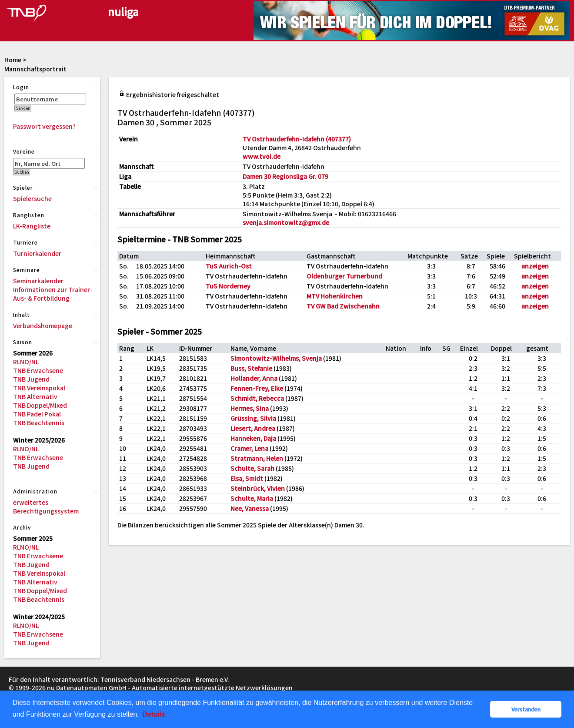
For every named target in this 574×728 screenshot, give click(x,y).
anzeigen (535, 266)
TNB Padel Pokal (37, 414)
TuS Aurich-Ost (229, 266)
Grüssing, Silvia (253, 418)
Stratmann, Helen (257, 458)
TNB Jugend (31, 379)
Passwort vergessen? (44, 126)
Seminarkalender (38, 281)
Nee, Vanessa (250, 508)
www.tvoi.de (262, 156)
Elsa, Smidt (247, 478)
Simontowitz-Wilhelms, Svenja (276, 358)
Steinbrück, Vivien (258, 488)
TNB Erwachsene (38, 370)
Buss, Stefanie (251, 368)
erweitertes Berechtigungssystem (46, 507)
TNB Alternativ (35, 396)
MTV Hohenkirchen (335, 296)
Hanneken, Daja (253, 438)
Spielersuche (32, 198)
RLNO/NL (26, 362)
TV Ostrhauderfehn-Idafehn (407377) (297, 139)
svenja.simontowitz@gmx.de (286, 222)
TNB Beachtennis (39, 423)
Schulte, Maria (252, 498)
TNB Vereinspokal (39, 388)
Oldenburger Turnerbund (344, 276)
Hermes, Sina (250, 408)
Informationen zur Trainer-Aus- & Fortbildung (53, 294)
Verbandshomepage (43, 325)
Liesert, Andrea (253, 428)
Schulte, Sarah (252, 468)
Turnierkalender (37, 253)
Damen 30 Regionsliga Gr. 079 (285, 176)
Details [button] (154, 714)
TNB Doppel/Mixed (40, 405)
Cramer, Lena (249, 448)
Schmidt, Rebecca (257, 398)
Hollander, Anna (254, 378)
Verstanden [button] (526, 709)
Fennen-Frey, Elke (257, 388)
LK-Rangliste (32, 226)
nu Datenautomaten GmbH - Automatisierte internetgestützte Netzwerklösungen (170, 688)
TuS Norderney (228, 286)
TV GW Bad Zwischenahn (343, 306)
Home (13, 60)
